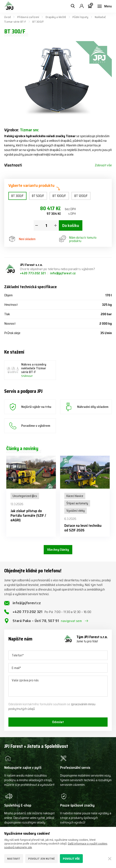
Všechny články (58, 550)
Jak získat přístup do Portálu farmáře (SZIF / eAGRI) (28, 515)
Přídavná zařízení (28, 17)
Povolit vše (71, 859)
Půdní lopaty (80, 17)
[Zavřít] (110, 859)
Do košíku (71, 225)
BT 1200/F (81, 196)
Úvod (7, 17)
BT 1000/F (59, 196)
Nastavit (14, 859)
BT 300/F (17, 196)
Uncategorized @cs (25, 496)
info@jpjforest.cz (63, 273)
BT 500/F (38, 196)
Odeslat (58, 722)
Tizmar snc (29, 130)
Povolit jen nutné (42, 859)
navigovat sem (71, 621)
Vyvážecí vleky (76, 511)
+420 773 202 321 (33, 273)
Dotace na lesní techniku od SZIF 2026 (83, 528)
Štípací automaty (77, 503)
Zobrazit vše (103, 165)
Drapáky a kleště (56, 17)
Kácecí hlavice (75, 496)
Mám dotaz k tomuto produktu (78, 239)
